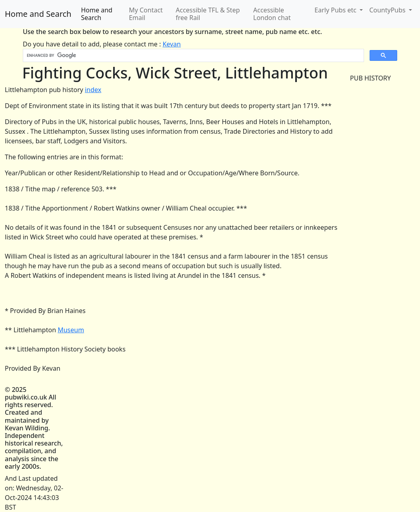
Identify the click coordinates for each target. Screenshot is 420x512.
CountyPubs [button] (388, 10)
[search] (193, 56)
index (93, 90)
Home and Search (38, 14)
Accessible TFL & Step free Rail (208, 14)
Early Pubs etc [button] (336, 10)
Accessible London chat (272, 14)
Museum (71, 330)
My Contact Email (146, 14)
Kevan (172, 44)
